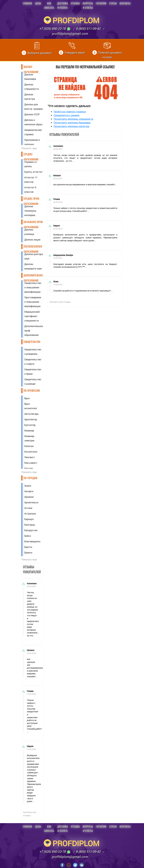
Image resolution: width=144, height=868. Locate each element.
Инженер (29, 430)
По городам (31, 478)
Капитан (29, 446)
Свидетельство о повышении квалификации (33, 287)
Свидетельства (32, 342)
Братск (28, 547)
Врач (27, 398)
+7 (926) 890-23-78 (55, 29)
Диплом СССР (32, 114)
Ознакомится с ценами (67, 115)
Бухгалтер (30, 425)
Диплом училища (29, 232)
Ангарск (29, 491)
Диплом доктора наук (34, 256)
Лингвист (30, 457)
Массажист (31, 463)
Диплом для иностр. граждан (34, 107)
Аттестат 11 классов (31, 180)
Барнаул (29, 519)
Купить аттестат (33, 172)
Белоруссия (31, 530)
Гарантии (101, 3)
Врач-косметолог (31, 406)
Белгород (30, 525)
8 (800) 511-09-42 (88, 29)
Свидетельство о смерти (33, 362)
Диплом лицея (32, 240)
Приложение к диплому (32, 142)
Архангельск (31, 502)
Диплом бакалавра (30, 77)
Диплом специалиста (32, 87)
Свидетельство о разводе (33, 382)
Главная (27, 3)
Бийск (28, 536)
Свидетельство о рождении (33, 352)
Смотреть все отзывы (30, 814)
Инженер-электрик (29, 438)
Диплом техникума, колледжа (30, 211)
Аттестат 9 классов (30, 190)
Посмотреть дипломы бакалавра (72, 123)
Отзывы (75, 3)
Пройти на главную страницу (70, 112)
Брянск (28, 552)
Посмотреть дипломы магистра (71, 126)
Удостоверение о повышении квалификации (33, 302)
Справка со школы (31, 164)
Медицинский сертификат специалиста (32, 316)
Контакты (125, 3)
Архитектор (31, 419)
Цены (38, 3)
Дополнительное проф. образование (34, 330)
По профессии (32, 391)
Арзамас (29, 497)
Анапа (28, 486)
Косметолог (31, 452)
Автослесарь (32, 414)
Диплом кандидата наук (33, 266)
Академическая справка (33, 132)
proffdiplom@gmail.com (70, 34)
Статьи (113, 3)
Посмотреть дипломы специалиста (73, 119)
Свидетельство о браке (33, 372)
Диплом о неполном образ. (34, 122)
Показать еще (29, 148)
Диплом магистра (30, 97)
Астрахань (30, 513)
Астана (28, 508)
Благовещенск (32, 541)
